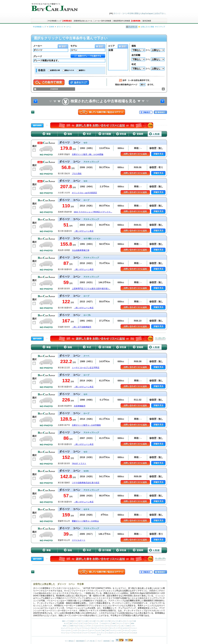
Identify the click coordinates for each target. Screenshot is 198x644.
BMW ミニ (66, 626)
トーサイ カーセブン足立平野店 (86, 368)
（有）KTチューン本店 (84, 231)
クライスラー (105, 628)
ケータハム (126, 630)
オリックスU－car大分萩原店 (84, 193)
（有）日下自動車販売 (82, 327)
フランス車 (100, 621)
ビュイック (64, 628)
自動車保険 (136, 21)
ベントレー (134, 628)
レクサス (124, 621)
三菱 (70, 623)
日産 (135, 621)
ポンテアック (96, 628)
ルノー (69, 633)
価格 (134, 46)
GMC (128, 626)
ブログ (99, 641)
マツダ (80, 623)
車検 (113, 641)
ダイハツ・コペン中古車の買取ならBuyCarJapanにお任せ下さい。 (140, 13)
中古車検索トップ (55, 21)
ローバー (92, 630)
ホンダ (66, 623)
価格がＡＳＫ (69, 70)
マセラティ (94, 633)
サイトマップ (160, 27)
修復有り (82, 70)
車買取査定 (68, 21)
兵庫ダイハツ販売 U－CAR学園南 (86, 425)
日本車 (51, 27)
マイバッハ (120, 623)
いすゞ (97, 623)
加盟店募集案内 (80, 641)
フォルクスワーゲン (99, 626)
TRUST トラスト (79, 464)
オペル (108, 626)
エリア (111, 46)
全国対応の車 (55, 70)
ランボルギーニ (111, 633)
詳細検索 (54, 89)
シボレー (123, 626)
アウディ (89, 626)
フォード (79, 628)
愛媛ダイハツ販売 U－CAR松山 (85, 521)
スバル (75, 623)
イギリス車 (92, 621)
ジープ (117, 628)
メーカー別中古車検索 (103, 21)
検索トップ (65, 621)
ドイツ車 (78, 621)
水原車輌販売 (80, 406)
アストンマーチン (66, 630)
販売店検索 (147, 21)
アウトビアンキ (127, 633)
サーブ (99, 635)
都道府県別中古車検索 (122, 21)
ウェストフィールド (116, 630)
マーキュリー (87, 628)
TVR (107, 630)
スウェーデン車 (116, 621)
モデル (74, 46)
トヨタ (130, 621)
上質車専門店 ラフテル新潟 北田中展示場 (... (91, 289)
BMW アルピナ (75, 626)
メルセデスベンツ (106, 623)
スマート (127, 623)
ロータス (98, 630)
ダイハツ (60, 27)
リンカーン (72, 628)
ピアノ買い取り (91, 641)
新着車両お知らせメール (83, 21)
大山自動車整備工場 (81, 250)
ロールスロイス (125, 628)
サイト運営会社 (69, 641)
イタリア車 (107, 621)
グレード (38, 56)
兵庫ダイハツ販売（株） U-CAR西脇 (88, 154)
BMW (133, 623)
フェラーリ (86, 633)
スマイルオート (79, 540)
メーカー (38, 46)
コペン (69, 27)
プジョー (64, 633)
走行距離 (136, 55)
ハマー (133, 626)
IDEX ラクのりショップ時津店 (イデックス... (93, 212)
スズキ (86, 623)
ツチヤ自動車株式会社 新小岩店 (86, 483)
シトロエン (134, 630)
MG (103, 630)
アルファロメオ (77, 633)
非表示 (42, 70)
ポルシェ (83, 626)
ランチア (119, 633)
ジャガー (75, 630)
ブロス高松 (77, 174)
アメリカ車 (85, 621)
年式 (134, 64)
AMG (114, 623)
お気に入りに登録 (147, 27)
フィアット (102, 633)
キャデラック (115, 626)
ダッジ (112, 628)
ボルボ (135, 633)
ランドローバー (84, 630)
